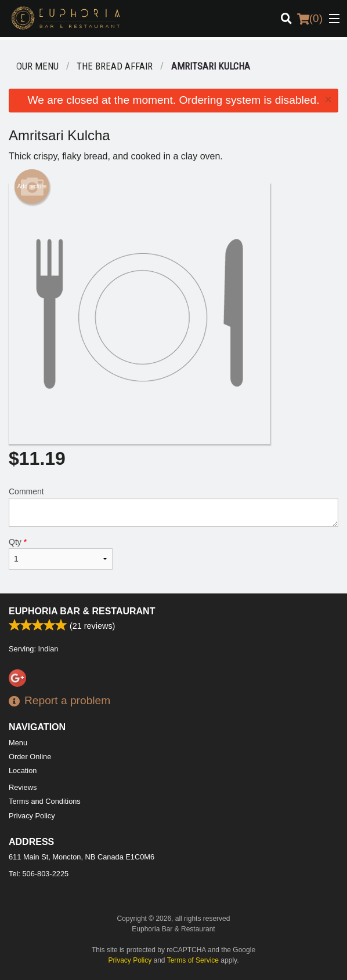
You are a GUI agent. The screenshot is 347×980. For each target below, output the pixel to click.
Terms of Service (193, 960)
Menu (18, 743)
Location (23, 770)
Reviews (23, 787)
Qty (61, 553)
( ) (310, 19)
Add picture (32, 187)
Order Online (30, 757)
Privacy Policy (32, 816)
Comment (173, 507)
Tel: (39, 874)
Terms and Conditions (45, 801)
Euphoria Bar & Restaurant (82, 611)
